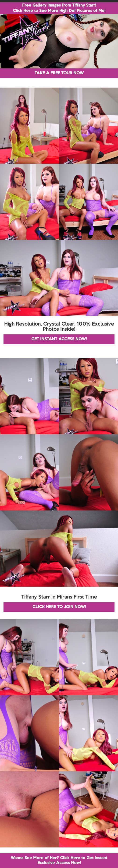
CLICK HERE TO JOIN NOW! (59, 607)
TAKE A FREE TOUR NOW (59, 73)
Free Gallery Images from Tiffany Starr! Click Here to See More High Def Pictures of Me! (59, 8)
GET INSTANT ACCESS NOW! (59, 339)
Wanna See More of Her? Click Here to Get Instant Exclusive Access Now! (59, 860)
